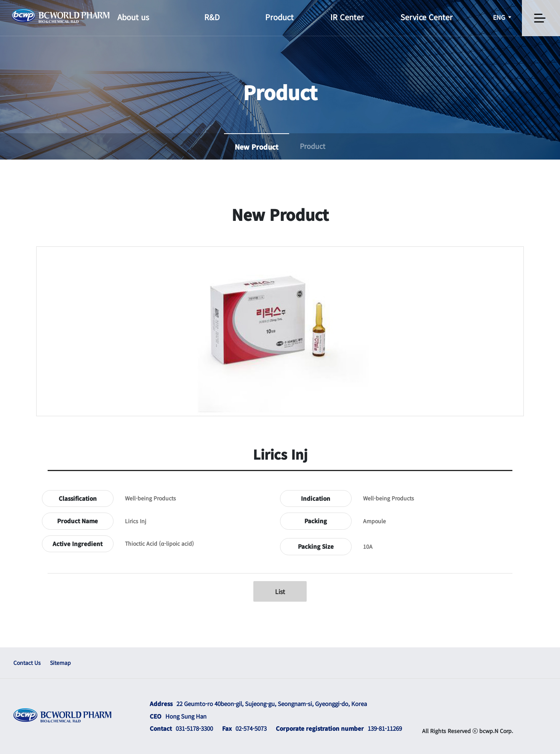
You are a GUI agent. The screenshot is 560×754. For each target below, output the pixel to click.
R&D (212, 17)
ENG (503, 17)
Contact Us (27, 663)
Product (279, 17)
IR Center (347, 17)
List (280, 591)
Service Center (426, 17)
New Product (257, 147)
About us (133, 17)
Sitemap (60, 663)
